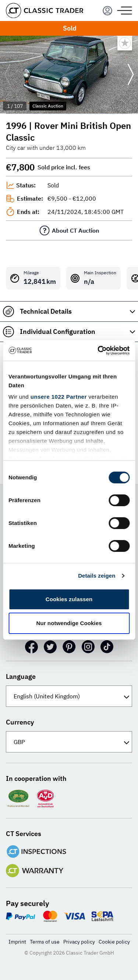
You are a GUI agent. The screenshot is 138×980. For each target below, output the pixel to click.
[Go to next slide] (131, 75)
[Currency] (69, 742)
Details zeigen (97, 576)
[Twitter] (50, 647)
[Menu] (107, 11)
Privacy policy (79, 942)
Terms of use (45, 942)
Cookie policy (114, 942)
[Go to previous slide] (7, 75)
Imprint (17, 942)
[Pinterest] (69, 647)
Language (21, 676)
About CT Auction (75, 230)
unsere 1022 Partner (59, 397)
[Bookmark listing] (125, 43)
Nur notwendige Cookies (69, 623)
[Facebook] (31, 647)
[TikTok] (107, 647)
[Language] (69, 696)
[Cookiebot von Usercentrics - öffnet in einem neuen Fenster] (98, 350)
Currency (20, 722)
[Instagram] (88, 647)
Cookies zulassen (69, 599)
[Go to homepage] (45, 10)
